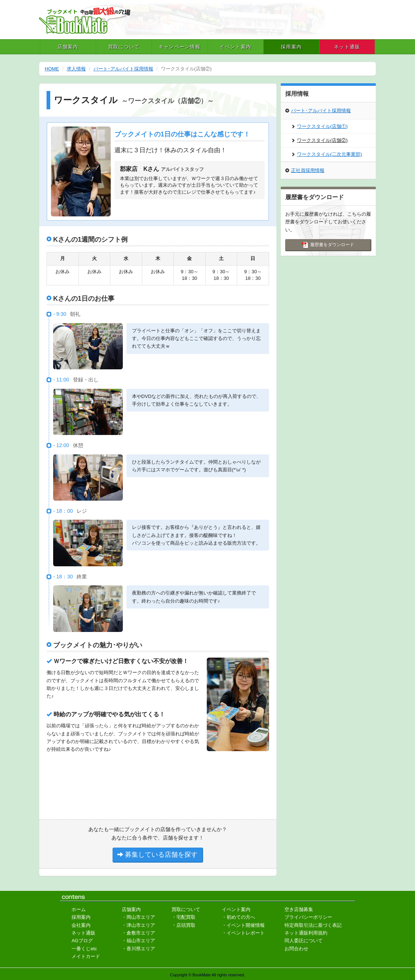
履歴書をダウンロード (328, 245)
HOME (52, 69)
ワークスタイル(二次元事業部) (327, 154)
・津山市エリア (138, 925)
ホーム (79, 909)
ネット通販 (347, 47)
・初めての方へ (238, 917)
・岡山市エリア (138, 917)
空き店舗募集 (299, 909)
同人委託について (304, 941)
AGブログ (82, 941)
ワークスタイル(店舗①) (319, 126)
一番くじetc (84, 949)
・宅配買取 (183, 917)
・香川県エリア (138, 949)
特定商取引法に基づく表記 (313, 925)
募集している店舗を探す (157, 855)
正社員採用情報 (305, 170)
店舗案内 (68, 47)
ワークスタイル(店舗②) (319, 140)
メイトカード (86, 956)
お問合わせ (296, 949)
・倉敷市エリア (138, 933)
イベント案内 (235, 47)
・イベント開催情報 (243, 925)
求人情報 (76, 69)
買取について (124, 47)
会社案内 (81, 925)
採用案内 (291, 47)
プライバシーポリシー (308, 917)
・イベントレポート (243, 933)
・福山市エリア (138, 941)
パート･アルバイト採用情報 (123, 69)
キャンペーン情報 (180, 47)
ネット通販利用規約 (306, 933)
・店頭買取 (183, 925)
